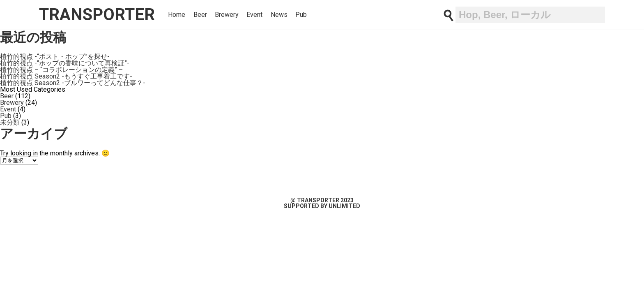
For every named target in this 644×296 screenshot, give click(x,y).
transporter (97, 15)
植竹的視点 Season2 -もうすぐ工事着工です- (66, 76)
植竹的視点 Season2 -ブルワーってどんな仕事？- (73, 83)
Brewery (227, 15)
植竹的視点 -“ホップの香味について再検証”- (65, 63)
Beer (200, 15)
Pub (301, 15)
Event (254, 15)
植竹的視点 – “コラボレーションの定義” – (61, 70)
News (279, 15)
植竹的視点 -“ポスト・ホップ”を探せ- (55, 57)
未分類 (10, 122)
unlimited (344, 206)
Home (177, 15)
